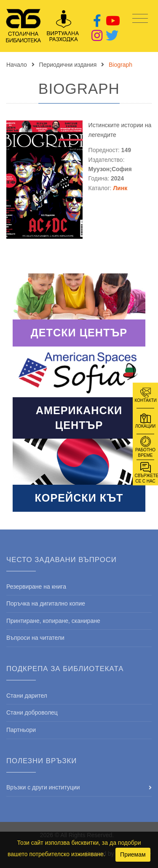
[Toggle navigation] (140, 19)
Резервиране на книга (36, 587)
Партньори (21, 730)
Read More (79, 310)
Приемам (133, 854)
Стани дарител (27, 696)
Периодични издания (68, 65)
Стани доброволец (32, 712)
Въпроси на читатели (35, 638)
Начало (17, 65)
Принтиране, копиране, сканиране (53, 621)
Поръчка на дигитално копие (46, 603)
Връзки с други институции (43, 787)
